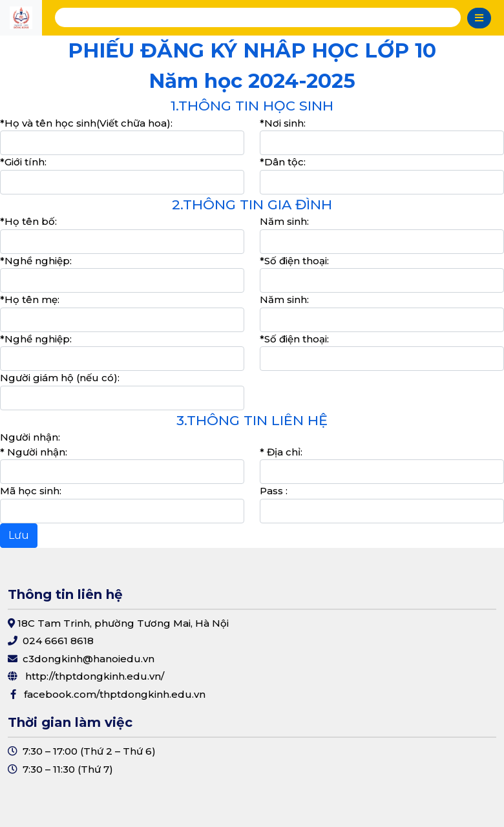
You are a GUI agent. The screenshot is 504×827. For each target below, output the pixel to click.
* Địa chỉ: (281, 452)
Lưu (19, 535)
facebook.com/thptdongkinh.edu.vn (115, 694)
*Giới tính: (23, 162)
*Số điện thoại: (294, 261)
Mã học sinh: (31, 491)
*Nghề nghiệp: (36, 261)
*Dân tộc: (283, 162)
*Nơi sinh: (283, 123)
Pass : (274, 491)
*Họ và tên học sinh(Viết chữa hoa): (86, 123)
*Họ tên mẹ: (30, 299)
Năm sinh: (284, 221)
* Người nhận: (34, 452)
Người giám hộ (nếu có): (60, 378)
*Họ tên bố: (28, 221)
